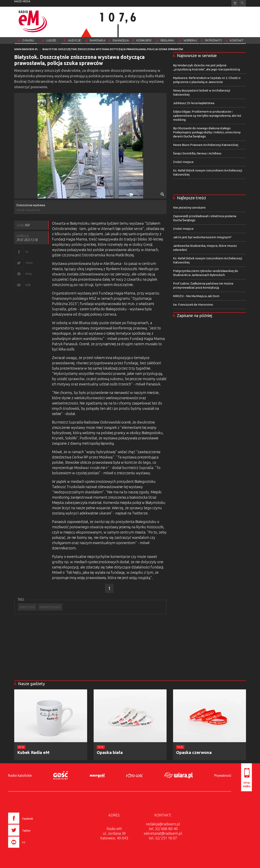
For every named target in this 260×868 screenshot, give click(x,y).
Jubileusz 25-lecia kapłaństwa (194, 103)
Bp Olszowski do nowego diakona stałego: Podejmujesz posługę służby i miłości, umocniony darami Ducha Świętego (207, 132)
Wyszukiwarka (242, 3)
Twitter (29, 263)
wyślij (28, 285)
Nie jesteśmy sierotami (189, 208)
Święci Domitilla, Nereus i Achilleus (197, 153)
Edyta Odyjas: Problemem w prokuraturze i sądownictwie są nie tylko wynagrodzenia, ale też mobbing (207, 116)
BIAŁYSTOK (27, 607)
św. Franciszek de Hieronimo (193, 305)
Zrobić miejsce (183, 162)
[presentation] (29, 848)
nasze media (22, 1)
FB (27, 252)
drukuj (28, 274)
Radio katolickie (20, 775)
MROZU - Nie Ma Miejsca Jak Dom (196, 296)
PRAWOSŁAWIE (50, 607)
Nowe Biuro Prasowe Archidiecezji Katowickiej (206, 145)
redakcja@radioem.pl (163, 824)
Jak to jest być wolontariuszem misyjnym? (202, 237)
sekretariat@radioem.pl (163, 833)
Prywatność (223, 775)
